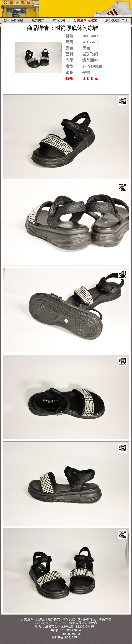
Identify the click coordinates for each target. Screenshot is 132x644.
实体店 (41, 619)
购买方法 (105, 619)
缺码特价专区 (87, 619)
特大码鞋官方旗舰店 (83, 623)
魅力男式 (54, 619)
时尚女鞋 (69, 619)
